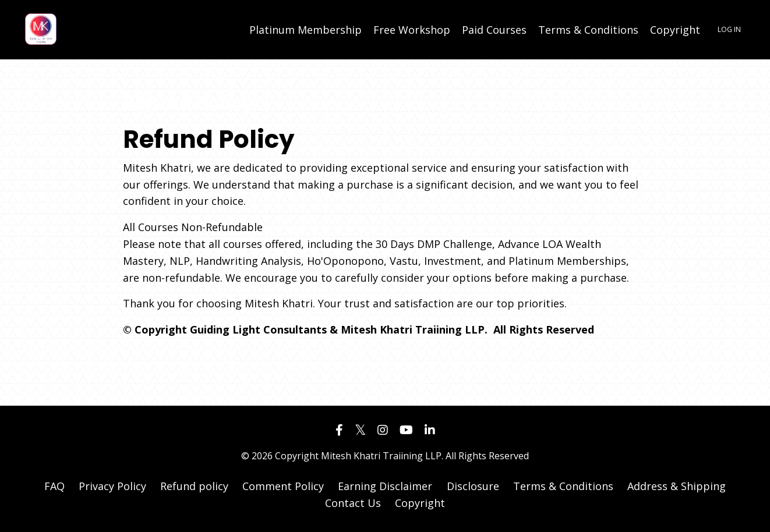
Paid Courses (494, 30)
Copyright (675, 30)
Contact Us (353, 503)
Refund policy (194, 486)
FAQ (54, 486)
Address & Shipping (677, 486)
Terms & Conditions (588, 30)
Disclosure (473, 486)
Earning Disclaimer (386, 486)
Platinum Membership (305, 30)
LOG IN (729, 29)
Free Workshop (412, 30)
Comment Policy (283, 486)
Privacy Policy (112, 486)
